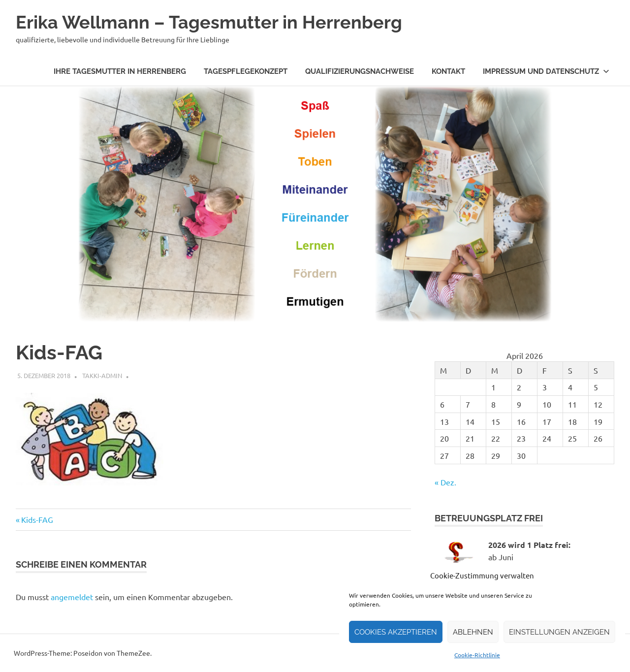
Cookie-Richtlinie (477, 655)
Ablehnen (473, 632)
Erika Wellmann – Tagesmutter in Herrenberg (219, 22)
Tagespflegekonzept (246, 71)
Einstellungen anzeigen (559, 632)
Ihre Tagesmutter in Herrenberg (120, 71)
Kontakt (448, 71)
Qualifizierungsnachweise (360, 71)
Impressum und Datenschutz (546, 71)
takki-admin (102, 375)
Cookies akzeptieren (396, 632)
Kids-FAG (37, 519)
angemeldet (72, 597)
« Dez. (445, 482)
